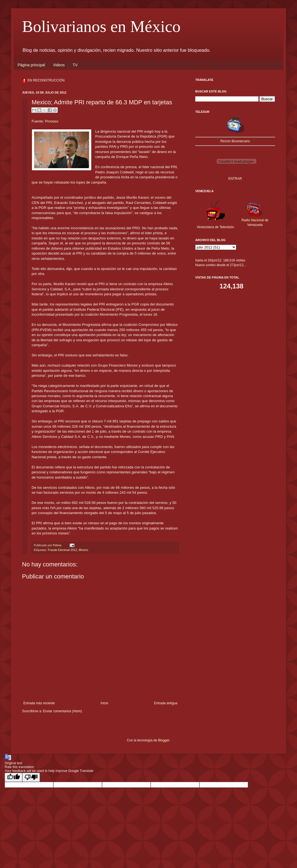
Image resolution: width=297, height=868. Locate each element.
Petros (57, 545)
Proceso (51, 121)
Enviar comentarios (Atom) (62, 711)
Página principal (31, 65)
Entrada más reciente (39, 703)
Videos (59, 65)
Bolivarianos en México (101, 26)
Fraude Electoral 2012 (62, 550)
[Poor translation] (31, 777)
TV (75, 65)
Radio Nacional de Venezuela (255, 220)
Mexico (83, 550)
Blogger (164, 740)
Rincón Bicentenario (235, 141)
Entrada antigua (166, 703)
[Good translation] (13, 777)
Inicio (105, 703)
